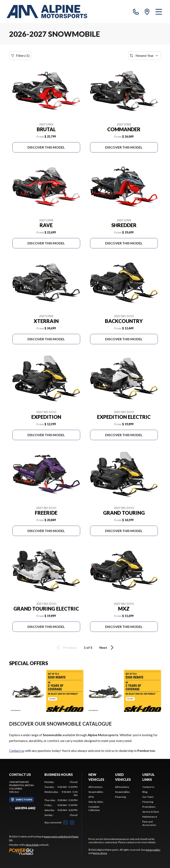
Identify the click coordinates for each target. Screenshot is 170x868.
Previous (66, 648)
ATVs (91, 797)
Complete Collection (94, 808)
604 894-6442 (22, 808)
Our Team (148, 797)
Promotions (149, 807)
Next (107, 648)
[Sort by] (145, 56)
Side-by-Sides (96, 802)
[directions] (147, 12)
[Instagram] (72, 823)
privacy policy (153, 850)
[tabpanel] (61, 799)
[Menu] (159, 12)
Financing (120, 797)
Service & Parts (151, 812)
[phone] (136, 12)
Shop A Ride (32, 845)
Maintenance (150, 817)
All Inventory (95, 787)
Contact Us (148, 787)
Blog (145, 792)
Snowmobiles (96, 792)
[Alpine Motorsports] (47, 12)
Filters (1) (20, 56)
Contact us (17, 751)
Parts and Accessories (149, 823)
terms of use (100, 853)
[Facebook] (65, 823)
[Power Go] (45, 851)
